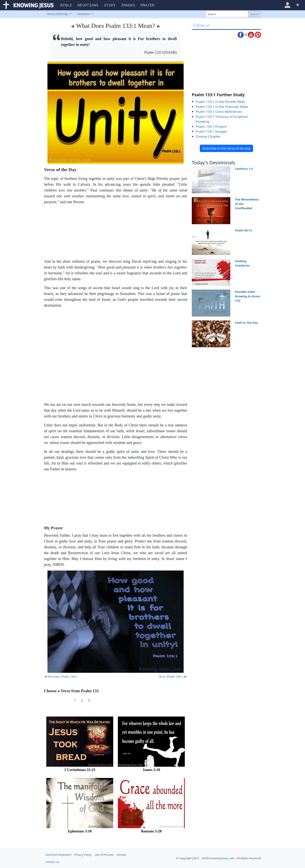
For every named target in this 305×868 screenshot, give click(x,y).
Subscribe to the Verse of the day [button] (226, 148)
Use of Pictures (104, 854)
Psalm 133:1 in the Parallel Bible (220, 101)
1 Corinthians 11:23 (80, 769)
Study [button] (110, 5)
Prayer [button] (147, 5)
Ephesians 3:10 (80, 831)
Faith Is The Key (246, 322)
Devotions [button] (88, 5)
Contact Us (52, 861)
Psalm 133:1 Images (211, 131)
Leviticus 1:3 (244, 168)
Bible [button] (66, 5)
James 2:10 (151, 769)
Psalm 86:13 (243, 230)
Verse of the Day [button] (58, 13)
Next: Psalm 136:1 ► (173, 676)
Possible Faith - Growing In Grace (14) (248, 295)
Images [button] (128, 5)
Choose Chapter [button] (208, 136)
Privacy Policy (83, 854)
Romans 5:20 (151, 831)
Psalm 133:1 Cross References (219, 111)
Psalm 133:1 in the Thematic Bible (222, 106)
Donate (121, 854)
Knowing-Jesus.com (222, 858)
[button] (287, 5)
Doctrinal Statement (58, 854)
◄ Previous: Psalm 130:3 (61, 676)
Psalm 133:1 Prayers (211, 126)
